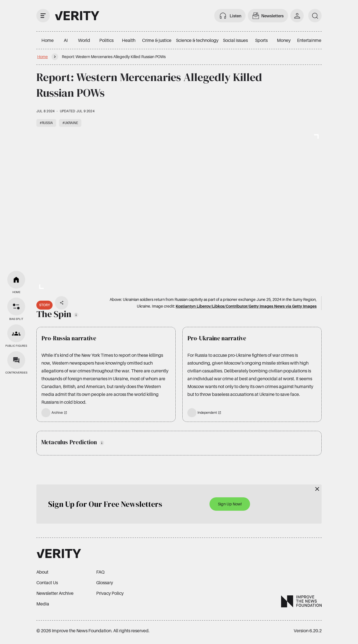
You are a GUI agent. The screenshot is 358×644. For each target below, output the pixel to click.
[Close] (317, 489)
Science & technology (197, 40)
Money (284, 40)
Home (48, 40)
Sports (261, 40)
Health (129, 40)
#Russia (46, 123)
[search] (315, 16)
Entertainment (311, 40)
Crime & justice (157, 40)
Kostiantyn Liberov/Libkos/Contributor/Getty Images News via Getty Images (246, 306)
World (84, 40)
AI (66, 40)
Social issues (235, 40)
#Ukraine (70, 123)
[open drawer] (43, 16)
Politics (106, 40)
